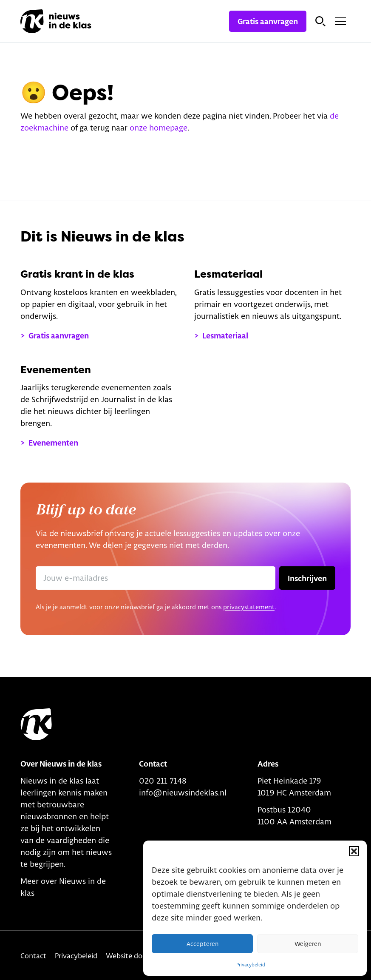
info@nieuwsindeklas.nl (183, 793)
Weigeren (308, 944)
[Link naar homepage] (56, 21)
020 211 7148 (163, 781)
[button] (354, 851)
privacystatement (249, 607)
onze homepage (159, 128)
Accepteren (202, 944)
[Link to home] (36, 724)
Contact (33, 956)
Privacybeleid (251, 965)
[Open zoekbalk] (320, 21)
